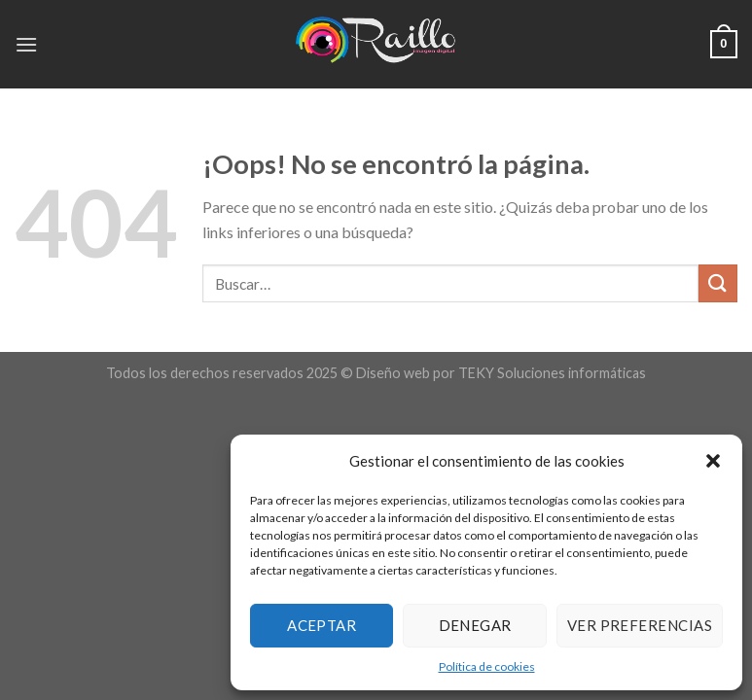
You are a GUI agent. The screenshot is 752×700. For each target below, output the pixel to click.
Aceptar (322, 625)
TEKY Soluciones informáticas (552, 373)
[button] (713, 461)
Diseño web (393, 373)
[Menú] (26, 44)
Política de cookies (487, 666)
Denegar (475, 625)
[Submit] (718, 283)
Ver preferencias (640, 625)
